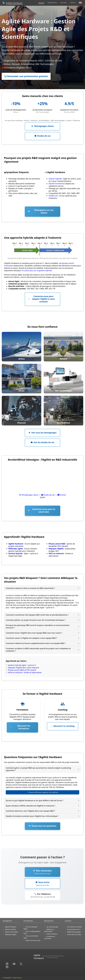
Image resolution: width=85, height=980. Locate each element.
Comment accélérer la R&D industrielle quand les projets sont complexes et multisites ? (38, 650)
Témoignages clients (29, 495)
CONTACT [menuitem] (73, 3)
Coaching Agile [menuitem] (52, 927)
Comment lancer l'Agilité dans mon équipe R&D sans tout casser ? (34, 633)
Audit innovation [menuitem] (52, 934)
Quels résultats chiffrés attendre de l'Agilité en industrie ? (30, 806)
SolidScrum (53, 196)
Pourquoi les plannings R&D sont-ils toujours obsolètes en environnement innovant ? (38, 626)
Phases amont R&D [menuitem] (11, 932)
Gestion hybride (55, 179)
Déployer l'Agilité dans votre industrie (24, 668)
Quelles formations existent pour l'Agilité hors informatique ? (32, 816)
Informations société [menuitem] (74, 934)
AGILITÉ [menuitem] (41, 3)
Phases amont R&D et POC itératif (22, 670)
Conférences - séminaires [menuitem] (50, 937)
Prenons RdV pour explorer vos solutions (43, 792)
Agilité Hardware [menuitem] (11, 927)
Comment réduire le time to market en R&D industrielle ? (30, 588)
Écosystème (13, 978)
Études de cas (48, 495)
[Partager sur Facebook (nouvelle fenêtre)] (7, 967)
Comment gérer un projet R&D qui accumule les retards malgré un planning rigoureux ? (38, 769)
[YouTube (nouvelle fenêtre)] (14, 964)
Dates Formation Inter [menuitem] (33, 940)
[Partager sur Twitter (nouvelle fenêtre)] (21, 964)
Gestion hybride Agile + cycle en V (22, 665)
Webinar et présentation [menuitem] (49, 930)
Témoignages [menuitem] (74, 932)
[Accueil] (12, 3)
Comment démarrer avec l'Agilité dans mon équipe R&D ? (30, 811)
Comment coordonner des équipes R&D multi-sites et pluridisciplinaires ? (37, 615)
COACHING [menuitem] (63, 3)
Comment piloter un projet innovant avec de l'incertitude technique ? (36, 620)
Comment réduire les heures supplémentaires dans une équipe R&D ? (36, 643)
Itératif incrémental (57, 184)
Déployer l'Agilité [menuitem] (11, 934)
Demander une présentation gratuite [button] (26, 76)
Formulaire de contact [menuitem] (74, 927)
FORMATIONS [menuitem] (52, 3)
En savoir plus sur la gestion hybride (37, 270)
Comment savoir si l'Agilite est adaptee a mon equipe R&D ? (31, 638)
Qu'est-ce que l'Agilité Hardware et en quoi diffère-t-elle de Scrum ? (35, 801)
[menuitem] (80, 3)
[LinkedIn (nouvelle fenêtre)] (7, 964)
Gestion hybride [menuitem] (10, 929)
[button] (42, 126)
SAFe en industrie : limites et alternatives (25, 672)
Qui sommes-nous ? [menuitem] (74, 929)
